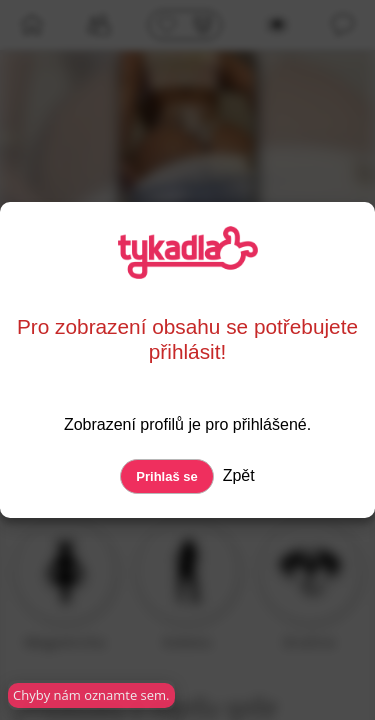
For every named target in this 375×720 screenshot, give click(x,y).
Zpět (236, 475)
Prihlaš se (166, 476)
